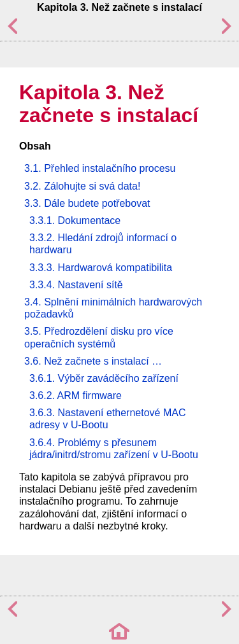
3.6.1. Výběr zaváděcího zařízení (104, 378)
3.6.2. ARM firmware (76, 395)
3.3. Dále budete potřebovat (87, 203)
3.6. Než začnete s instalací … (93, 361)
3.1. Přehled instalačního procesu (100, 168)
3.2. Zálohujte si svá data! (82, 186)
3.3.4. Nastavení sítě (76, 285)
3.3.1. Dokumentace (75, 220)
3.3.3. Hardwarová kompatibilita (101, 268)
